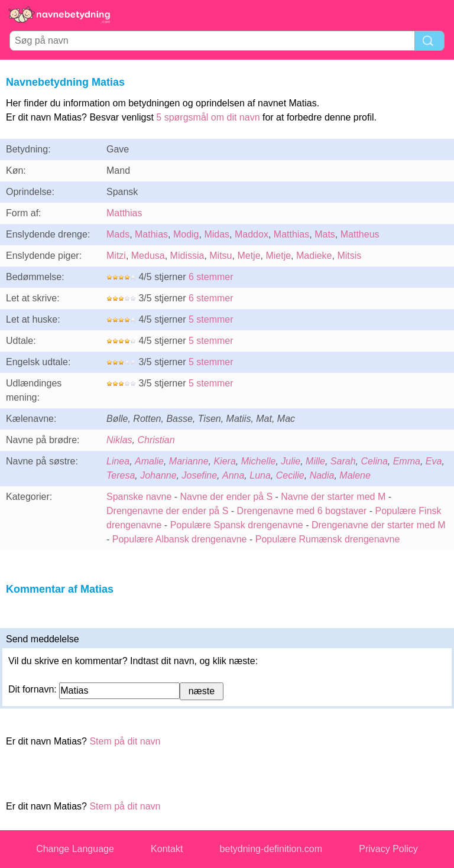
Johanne (158, 475)
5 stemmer (211, 319)
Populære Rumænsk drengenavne (328, 539)
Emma (407, 461)
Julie (291, 461)
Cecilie (290, 475)
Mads (118, 234)
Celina (374, 461)
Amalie (149, 461)
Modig (186, 234)
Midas (217, 234)
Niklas (119, 440)
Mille (315, 461)
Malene (355, 475)
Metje (249, 256)
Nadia (322, 475)
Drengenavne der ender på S (167, 511)
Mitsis (349, 256)
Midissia (187, 256)
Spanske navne (139, 497)
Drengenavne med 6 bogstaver (302, 511)
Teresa (121, 475)
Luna (260, 475)
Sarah (343, 461)
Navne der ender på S (227, 497)
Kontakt (167, 849)
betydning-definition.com (271, 849)
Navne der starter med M (333, 497)
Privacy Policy (388, 849)
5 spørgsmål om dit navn (208, 117)
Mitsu (220, 256)
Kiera (224, 461)
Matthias (124, 213)
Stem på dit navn (125, 741)
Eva (434, 461)
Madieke (314, 256)
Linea (118, 461)
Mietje (278, 256)
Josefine (200, 475)
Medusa (148, 256)
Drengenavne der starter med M (379, 525)
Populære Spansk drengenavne (237, 525)
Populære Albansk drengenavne (180, 539)
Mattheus (360, 234)
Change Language (75, 849)
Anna (233, 475)
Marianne (189, 461)
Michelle (259, 461)
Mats (325, 234)
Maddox (252, 234)
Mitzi (116, 256)
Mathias (151, 234)
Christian (156, 440)
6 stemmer (211, 277)
